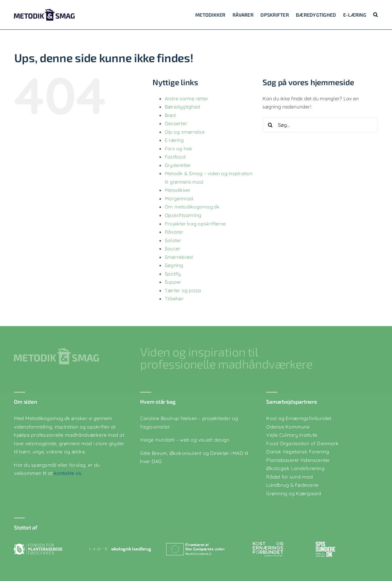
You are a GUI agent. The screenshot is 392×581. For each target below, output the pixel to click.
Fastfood (175, 157)
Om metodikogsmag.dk (192, 207)
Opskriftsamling (183, 215)
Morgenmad (179, 199)
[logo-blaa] (44, 11)
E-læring (174, 140)
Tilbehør (174, 299)
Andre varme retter (186, 99)
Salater (173, 240)
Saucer (173, 249)
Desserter (176, 123)
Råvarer (174, 232)
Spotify (173, 274)
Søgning (174, 265)
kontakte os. (67, 473)
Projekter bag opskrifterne (195, 224)
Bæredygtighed (182, 107)
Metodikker (178, 190)
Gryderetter (178, 165)
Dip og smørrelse (185, 132)
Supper (173, 282)
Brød (170, 115)
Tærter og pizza (183, 290)
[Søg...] (320, 125)
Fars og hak (179, 149)
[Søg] (270, 125)
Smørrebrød (179, 257)
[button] (375, 15)
